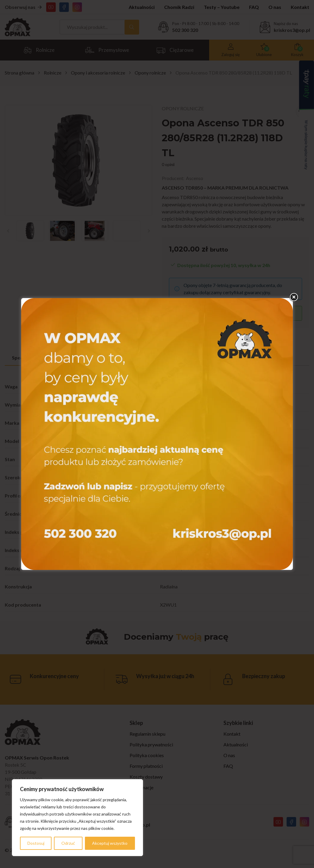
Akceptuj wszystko (110, 843)
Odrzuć (68, 843)
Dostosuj (36, 843)
